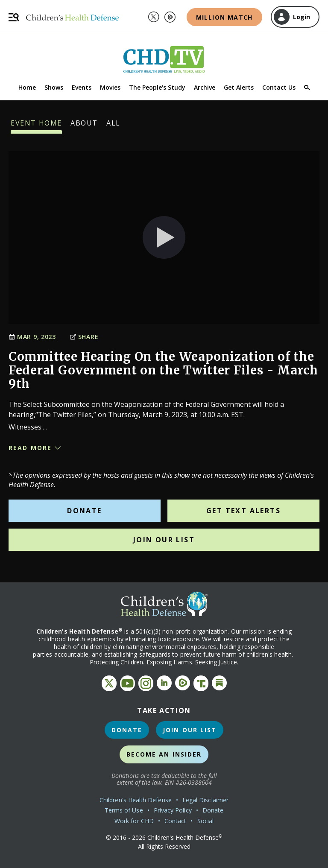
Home (27, 87)
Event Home (36, 126)
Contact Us (279, 87)
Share (84, 337)
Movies (110, 87)
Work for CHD (134, 821)
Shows (54, 87)
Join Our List (164, 540)
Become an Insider (164, 754)
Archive (205, 87)
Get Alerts (239, 87)
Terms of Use (124, 810)
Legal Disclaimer (205, 800)
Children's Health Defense (136, 800)
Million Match (224, 17)
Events (82, 87)
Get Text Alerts (243, 511)
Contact (176, 821)
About (84, 126)
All (113, 126)
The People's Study (157, 87)
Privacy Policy (173, 810)
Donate (84, 511)
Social (205, 821)
